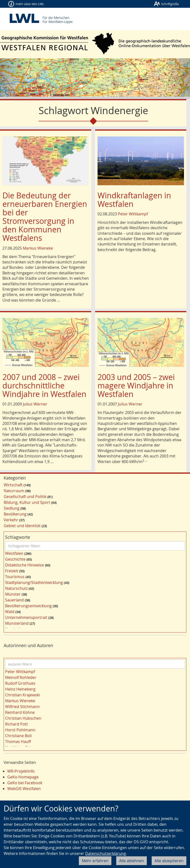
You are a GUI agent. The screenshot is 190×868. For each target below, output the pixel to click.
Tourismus (15, 577)
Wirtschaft (13, 485)
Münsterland (17, 623)
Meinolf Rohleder (21, 677)
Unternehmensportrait (26, 617)
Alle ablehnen (132, 861)
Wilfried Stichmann (22, 707)
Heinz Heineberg (20, 689)
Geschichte (15, 559)
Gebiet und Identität (22, 526)
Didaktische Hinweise (25, 565)
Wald (10, 612)
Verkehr (11, 520)
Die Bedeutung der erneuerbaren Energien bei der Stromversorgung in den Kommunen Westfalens (45, 217)
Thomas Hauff (18, 742)
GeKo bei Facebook (25, 783)
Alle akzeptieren (169, 861)
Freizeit (12, 571)
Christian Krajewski (22, 695)
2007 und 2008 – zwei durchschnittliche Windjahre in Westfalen (44, 385)
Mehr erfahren (95, 861)
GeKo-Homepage (23, 777)
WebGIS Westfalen (24, 789)
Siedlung (12, 508)
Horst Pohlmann (20, 730)
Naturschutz (16, 588)
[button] (14, 78)
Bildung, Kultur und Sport (27, 502)
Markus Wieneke (38, 248)
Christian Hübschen (23, 718)
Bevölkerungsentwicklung (28, 606)
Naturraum (14, 491)
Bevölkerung (15, 514)
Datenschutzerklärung (106, 853)
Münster (13, 594)
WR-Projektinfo (21, 771)
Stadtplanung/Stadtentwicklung (34, 582)
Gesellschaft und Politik (25, 497)
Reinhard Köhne (20, 712)
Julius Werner (35, 404)
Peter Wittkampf (133, 214)
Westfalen (14, 553)
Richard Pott (17, 724)
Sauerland (14, 600)
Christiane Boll (18, 736)
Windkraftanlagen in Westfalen (134, 200)
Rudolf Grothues (20, 683)
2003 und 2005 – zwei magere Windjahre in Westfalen (136, 385)
